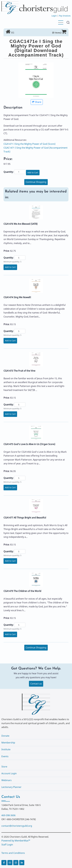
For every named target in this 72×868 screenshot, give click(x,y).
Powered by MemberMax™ (16, 841)
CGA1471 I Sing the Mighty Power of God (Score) (30, 144)
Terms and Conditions (13, 853)
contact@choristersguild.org (17, 826)
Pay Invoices (65, 16)
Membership (8, 743)
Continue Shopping (36, 182)
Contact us (36, 684)
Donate (5, 736)
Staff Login (7, 845)
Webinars (6, 780)
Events (5, 756)
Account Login (9, 773)
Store (4, 767)
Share (37, 102)
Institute (6, 749)
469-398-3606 (8, 815)
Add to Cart (33, 173)
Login (54, 16)
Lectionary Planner (11, 787)
